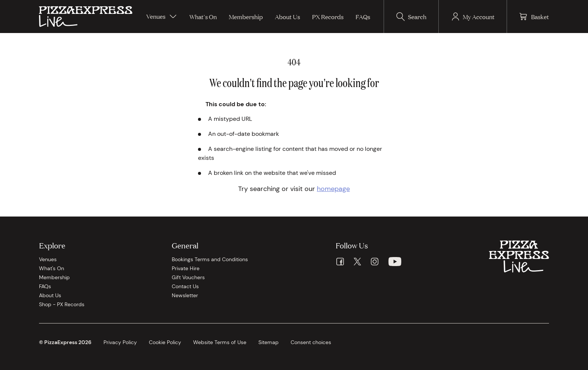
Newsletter (185, 295)
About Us (287, 17)
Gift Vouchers (188, 277)
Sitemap (268, 342)
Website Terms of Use (220, 342)
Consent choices (311, 342)
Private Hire (186, 268)
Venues (162, 16)
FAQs (363, 17)
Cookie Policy (165, 342)
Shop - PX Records (62, 304)
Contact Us (185, 286)
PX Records (328, 17)
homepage (333, 189)
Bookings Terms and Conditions (210, 259)
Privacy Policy (120, 342)
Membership (246, 17)
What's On (203, 17)
